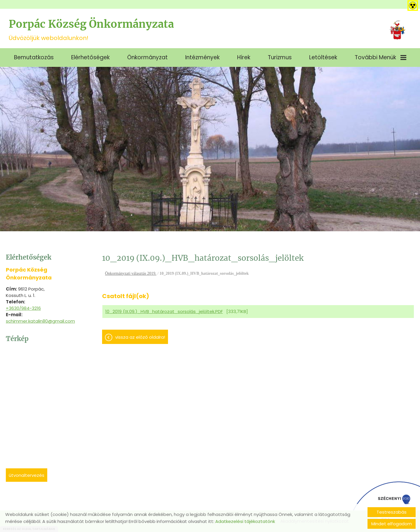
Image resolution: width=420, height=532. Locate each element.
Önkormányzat (147, 57)
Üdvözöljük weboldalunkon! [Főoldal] (91, 30)
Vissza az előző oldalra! (140, 337)
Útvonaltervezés (27, 475)
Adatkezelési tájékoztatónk (245, 521)
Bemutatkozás (34, 57)
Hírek (244, 57)
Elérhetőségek (90, 57)
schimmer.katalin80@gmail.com (40, 321)
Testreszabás (392, 512)
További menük (380, 57)
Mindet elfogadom (392, 524)
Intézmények (202, 57)
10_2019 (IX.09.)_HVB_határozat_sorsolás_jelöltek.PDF (164, 311)
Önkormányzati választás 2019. (131, 273)
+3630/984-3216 (23, 308)
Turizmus (280, 57)
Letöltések (323, 57)
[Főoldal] (397, 30)
